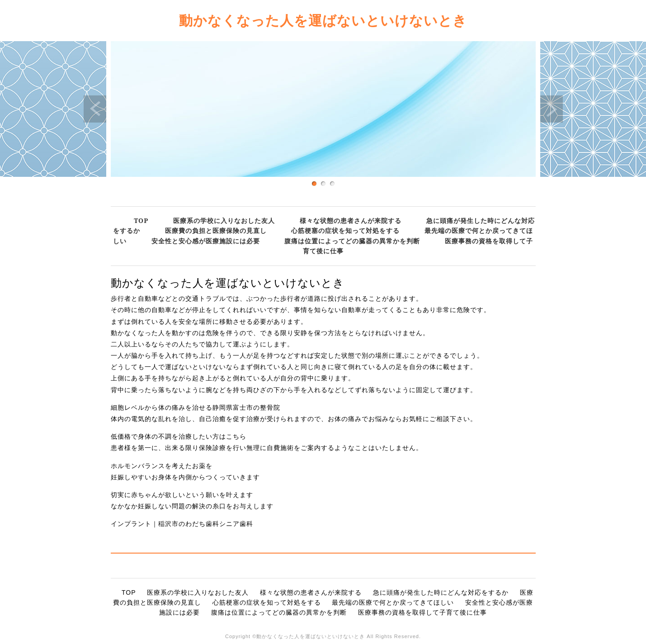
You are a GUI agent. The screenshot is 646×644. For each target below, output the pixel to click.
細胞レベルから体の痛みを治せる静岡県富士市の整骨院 (196, 407)
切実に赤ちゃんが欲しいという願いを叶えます (182, 495)
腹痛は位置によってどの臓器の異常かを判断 (352, 241)
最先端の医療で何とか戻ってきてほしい (393, 602)
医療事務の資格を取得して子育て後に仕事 (422, 612)
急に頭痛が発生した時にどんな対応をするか (441, 592)
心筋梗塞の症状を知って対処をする (345, 230)
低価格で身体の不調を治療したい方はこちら (179, 436)
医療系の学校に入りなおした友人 (224, 220)
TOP (141, 220)
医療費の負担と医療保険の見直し (216, 230)
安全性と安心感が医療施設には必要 (206, 241)
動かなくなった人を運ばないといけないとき (323, 20)
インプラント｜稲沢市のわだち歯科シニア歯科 (182, 524)
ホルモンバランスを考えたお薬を (162, 466)
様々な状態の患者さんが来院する (351, 220)
